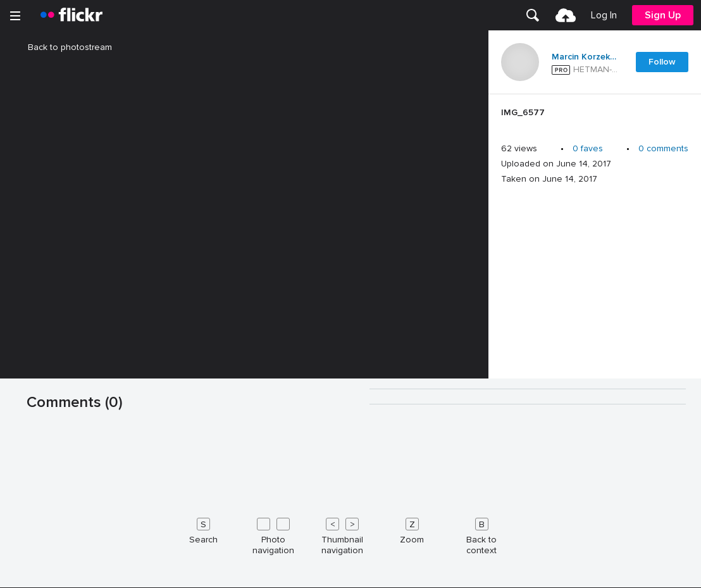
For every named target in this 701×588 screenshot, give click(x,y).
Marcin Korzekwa (586, 57)
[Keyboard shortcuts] (350, 534)
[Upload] (566, 15)
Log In (604, 15)
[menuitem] (533, 15)
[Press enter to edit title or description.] (595, 116)
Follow (662, 62)
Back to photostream (62, 47)
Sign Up (663, 15)
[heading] (71, 15)
